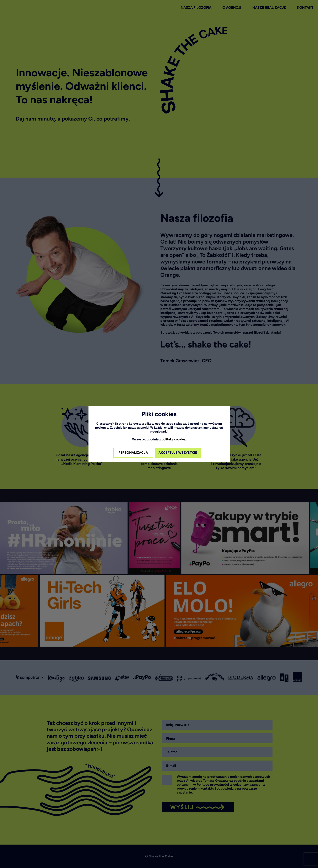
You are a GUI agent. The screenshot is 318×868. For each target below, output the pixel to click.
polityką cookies (173, 439)
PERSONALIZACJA (133, 453)
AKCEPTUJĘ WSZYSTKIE (178, 453)
